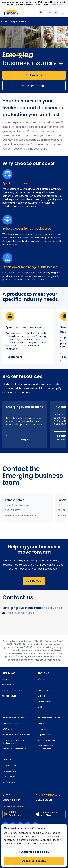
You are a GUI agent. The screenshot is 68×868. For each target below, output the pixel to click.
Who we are (43, 679)
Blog (40, 707)
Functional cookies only (34, 852)
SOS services (9, 777)
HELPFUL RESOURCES (49, 718)
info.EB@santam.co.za (21, 613)
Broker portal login (34, 85)
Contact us (43, 724)
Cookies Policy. (45, 844)
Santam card (9, 782)
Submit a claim (10, 766)
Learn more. (56, 5)
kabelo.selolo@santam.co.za (20, 516)
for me (6, 679)
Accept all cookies (34, 861)
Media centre (44, 702)
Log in (25, 440)
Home (4, 21)
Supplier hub (44, 735)
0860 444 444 (12, 800)
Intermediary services (48, 740)
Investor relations (11, 724)
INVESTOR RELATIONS (14, 718)
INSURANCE (9, 673)
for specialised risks (18, 21)
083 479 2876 (13, 511)
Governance (44, 690)
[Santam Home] (11, 12)
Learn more (15, 357)
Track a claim (9, 771)
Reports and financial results (16, 735)
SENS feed (7, 729)
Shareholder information (14, 749)
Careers (41, 696)
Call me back (34, 75)
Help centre (43, 729)
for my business (10, 685)
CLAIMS (7, 759)
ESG (40, 685)
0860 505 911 (44, 800)
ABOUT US (43, 673)
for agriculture (9, 696)
